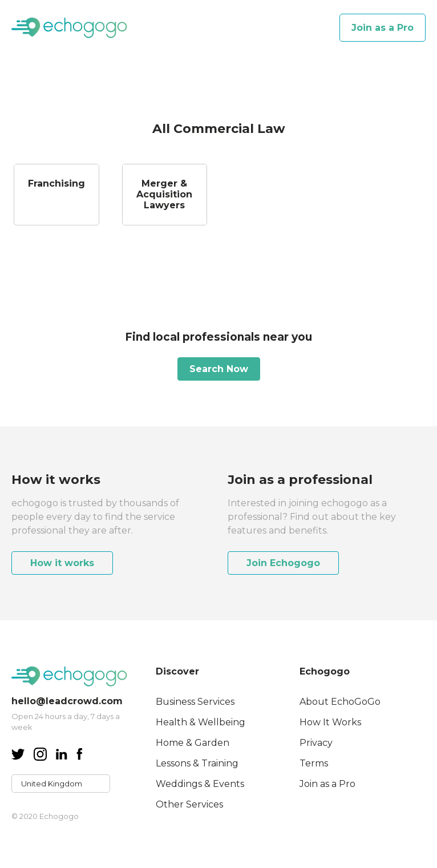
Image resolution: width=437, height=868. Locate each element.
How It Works (330, 722)
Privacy (316, 743)
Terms (314, 763)
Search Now (219, 369)
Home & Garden (193, 743)
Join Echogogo (283, 563)
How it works (62, 563)
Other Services (189, 804)
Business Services (195, 702)
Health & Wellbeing (201, 722)
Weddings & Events (200, 784)
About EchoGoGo (340, 702)
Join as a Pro (383, 28)
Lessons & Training (197, 763)
